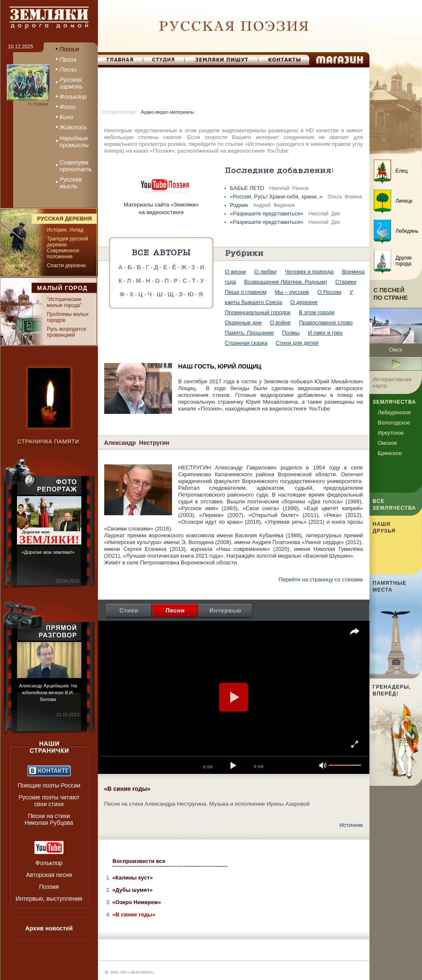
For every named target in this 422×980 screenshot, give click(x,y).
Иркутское (391, 433)
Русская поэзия (119, 112)
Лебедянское (394, 412)
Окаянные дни (243, 322)
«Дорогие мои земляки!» (48, 552)
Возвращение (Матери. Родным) (286, 282)
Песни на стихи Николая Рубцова (49, 819)
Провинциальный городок (258, 312)
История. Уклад (65, 230)
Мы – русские (292, 292)
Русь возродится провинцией (67, 332)
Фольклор (49, 863)
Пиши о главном (246, 292)
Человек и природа (309, 272)
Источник (351, 825)
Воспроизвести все (139, 861)
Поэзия (49, 887)
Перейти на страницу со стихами (321, 579)
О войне (280, 322)
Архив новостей (49, 928)
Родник (240, 205)
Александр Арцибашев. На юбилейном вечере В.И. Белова (48, 692)
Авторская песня (49, 875)
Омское (388, 443)
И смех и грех (325, 333)
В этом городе (317, 312)
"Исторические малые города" (64, 302)
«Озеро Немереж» (137, 902)
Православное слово (326, 322)
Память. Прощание (250, 333)
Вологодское (394, 423)
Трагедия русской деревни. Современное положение (68, 248)
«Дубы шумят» (132, 890)
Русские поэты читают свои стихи (49, 801)
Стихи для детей (297, 343)
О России (329, 292)
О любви (265, 272)
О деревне (304, 302)
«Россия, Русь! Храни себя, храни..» (277, 197)
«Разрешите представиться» (268, 214)
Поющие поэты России (49, 785)
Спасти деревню (67, 265)
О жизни (236, 272)
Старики (346, 282)
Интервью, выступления (49, 899)
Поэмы (291, 333)
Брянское (390, 453)
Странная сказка (246, 343)
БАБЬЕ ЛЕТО (248, 188)
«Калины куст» (133, 878)
